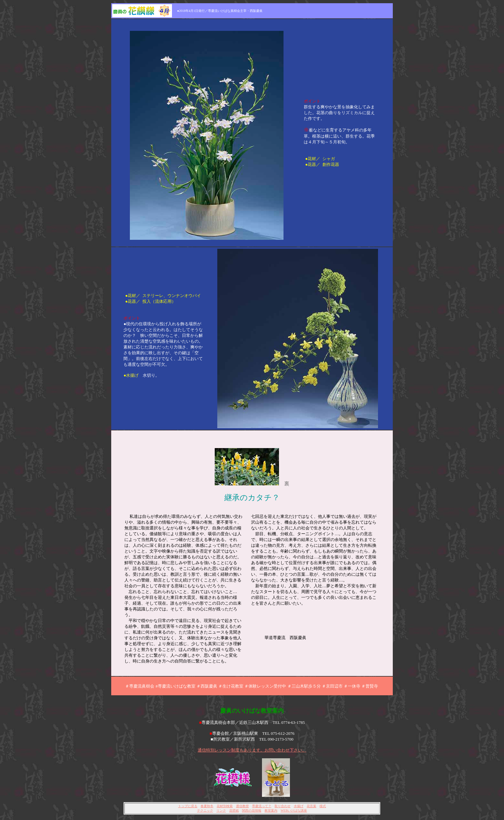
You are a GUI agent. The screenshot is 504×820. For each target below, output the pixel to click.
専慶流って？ (262, 806)
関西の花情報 (252, 811)
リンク (221, 811)
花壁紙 (234, 811)
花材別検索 (225, 806)
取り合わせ (283, 806)
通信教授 (242, 806)
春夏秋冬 (207, 806)
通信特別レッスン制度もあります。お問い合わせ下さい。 (252, 750)
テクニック (205, 811)
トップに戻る (188, 806)
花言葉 (311, 806)
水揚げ (299, 806)
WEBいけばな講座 (294, 811)
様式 (323, 806)
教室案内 (271, 811)
